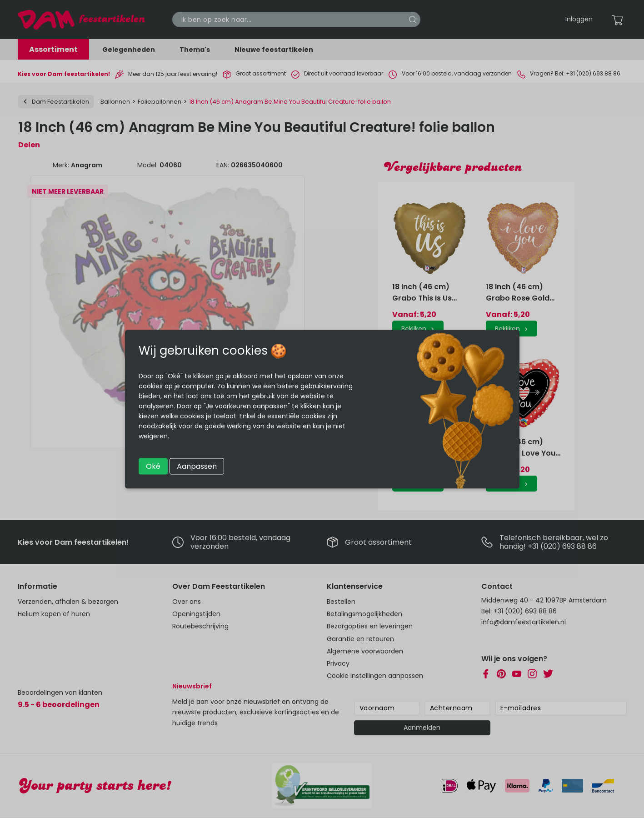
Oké (153, 466)
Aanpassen (197, 466)
